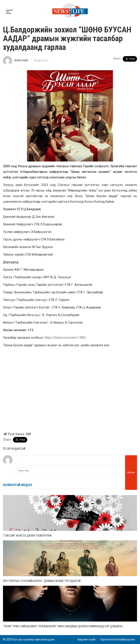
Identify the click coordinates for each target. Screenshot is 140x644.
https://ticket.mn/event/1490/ (65, 338)
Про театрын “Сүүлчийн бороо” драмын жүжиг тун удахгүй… (43, 581)
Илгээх (131, 472)
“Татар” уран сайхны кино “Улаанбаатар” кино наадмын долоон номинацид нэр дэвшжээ (63, 626)
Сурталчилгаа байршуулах (118, 639)
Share (117, 58)
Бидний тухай (87, 639)
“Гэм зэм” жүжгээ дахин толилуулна (27, 536)
